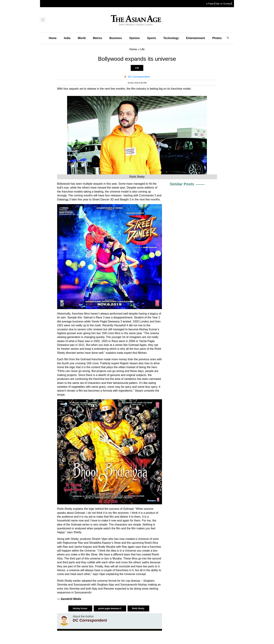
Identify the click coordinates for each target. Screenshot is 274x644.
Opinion (134, 38)
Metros (98, 38)
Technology (171, 38)
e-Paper (210, 4)
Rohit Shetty (138, 608)
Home (53, 38)
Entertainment (196, 38)
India (67, 38)
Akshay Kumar (80, 608)
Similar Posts (182, 184)
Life (137, 68)
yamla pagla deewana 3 (110, 608)
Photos (217, 38)
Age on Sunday (223, 4)
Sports (152, 38)
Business (116, 38)
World (82, 38)
